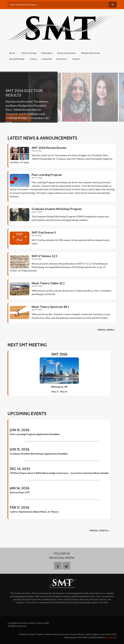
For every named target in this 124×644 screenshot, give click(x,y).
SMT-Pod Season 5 (44, 232)
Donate (76, 59)
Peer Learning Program (47, 175)
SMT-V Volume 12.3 (44, 256)
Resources (62, 59)
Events (33, 59)
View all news (105, 330)
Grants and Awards (66, 53)
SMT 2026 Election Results (49, 148)
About (12, 53)
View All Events (98, 531)
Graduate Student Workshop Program (57, 209)
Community (47, 59)
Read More (18, 122)
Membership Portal (90, 53)
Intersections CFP (20, 492)
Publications (47, 53)
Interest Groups (29, 53)
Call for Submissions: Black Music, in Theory (34, 512)
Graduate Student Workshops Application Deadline (39, 454)
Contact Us (111, 637)
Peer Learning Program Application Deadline (35, 434)
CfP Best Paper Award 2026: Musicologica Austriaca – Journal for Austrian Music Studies (59, 473)
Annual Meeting (17, 59)
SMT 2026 (59, 354)
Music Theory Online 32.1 (48, 283)
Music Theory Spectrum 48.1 (50, 307)
